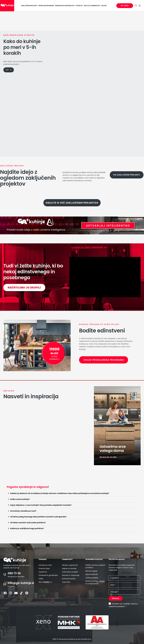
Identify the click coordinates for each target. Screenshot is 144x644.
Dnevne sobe (44, 568)
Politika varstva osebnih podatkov (95, 566)
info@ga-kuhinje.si (21, 583)
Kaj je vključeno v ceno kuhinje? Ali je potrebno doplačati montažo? (41, 505)
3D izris (124, 6)
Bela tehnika (44, 582)
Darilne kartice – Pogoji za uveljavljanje (95, 582)
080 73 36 (14, 573)
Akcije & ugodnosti (70, 565)
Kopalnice (43, 572)
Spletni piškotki (92, 574)
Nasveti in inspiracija (71, 575)
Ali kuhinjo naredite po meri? (23, 511)
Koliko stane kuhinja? (20, 499)
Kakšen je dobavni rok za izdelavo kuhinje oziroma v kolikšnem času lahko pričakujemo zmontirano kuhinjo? (60, 493)
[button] (72, 494)
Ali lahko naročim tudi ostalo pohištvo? (28, 523)
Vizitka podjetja (92, 578)
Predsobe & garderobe (48, 575)
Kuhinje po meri (45, 565)
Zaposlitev (66, 582)
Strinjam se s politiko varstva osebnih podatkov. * (123, 605)
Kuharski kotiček (69, 579)
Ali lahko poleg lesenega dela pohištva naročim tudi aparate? (38, 517)
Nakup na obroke (69, 568)
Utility (41, 579)
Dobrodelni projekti (70, 572)
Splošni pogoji (91, 571)
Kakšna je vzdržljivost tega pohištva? (27, 528)
